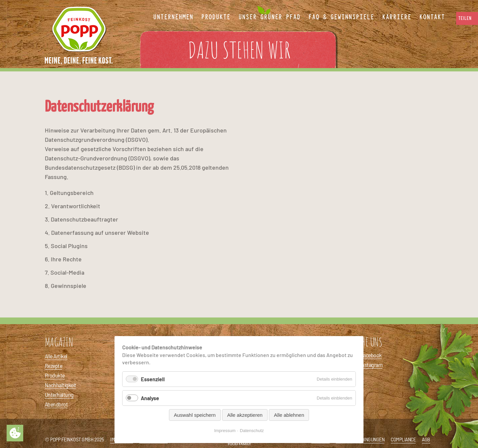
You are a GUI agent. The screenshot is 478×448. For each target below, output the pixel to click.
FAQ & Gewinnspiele (341, 17)
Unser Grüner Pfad (269, 17)
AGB (426, 439)
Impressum (225, 431)
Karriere (397, 17)
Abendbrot (56, 404)
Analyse (150, 398)
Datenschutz (252, 431)
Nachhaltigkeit (60, 385)
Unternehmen (173, 17)
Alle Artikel (56, 356)
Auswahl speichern (195, 415)
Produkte (55, 375)
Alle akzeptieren (245, 415)
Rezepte (53, 366)
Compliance (403, 439)
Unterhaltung (59, 395)
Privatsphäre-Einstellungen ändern (15, 433)
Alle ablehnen (289, 415)
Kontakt (432, 17)
